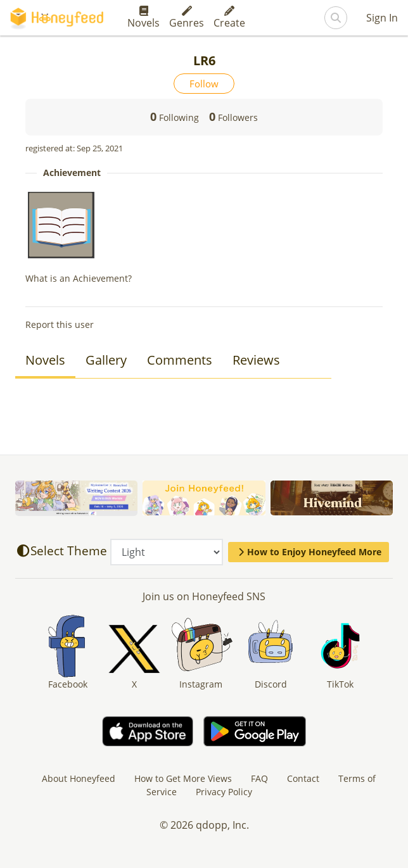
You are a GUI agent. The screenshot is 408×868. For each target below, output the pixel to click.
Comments (180, 360)
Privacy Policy (224, 792)
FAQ (259, 778)
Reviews (256, 360)
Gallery (106, 360)
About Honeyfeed (79, 778)
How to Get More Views (183, 778)
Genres (187, 18)
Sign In (382, 18)
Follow (204, 84)
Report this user (60, 324)
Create (229, 18)
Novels (143, 18)
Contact (303, 778)
